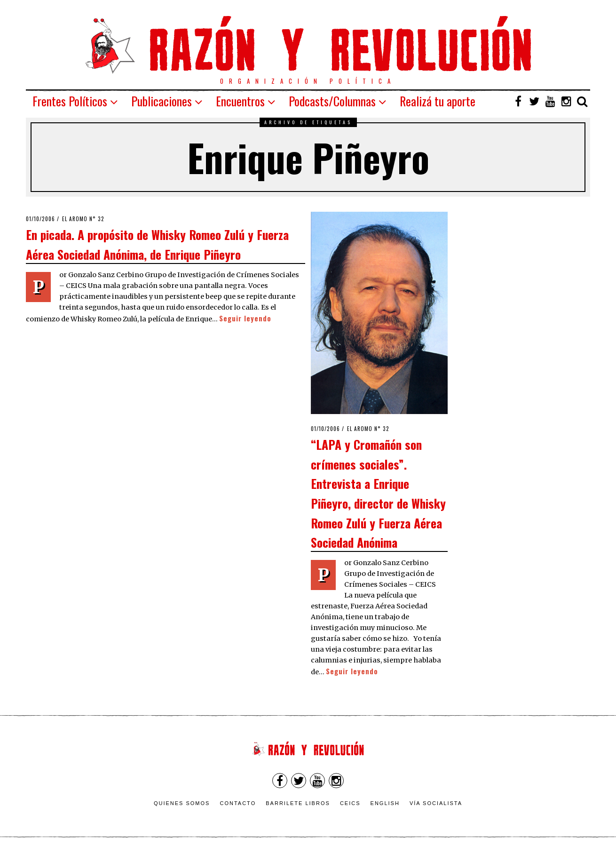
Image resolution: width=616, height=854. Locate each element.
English (385, 803)
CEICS (350, 803)
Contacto (238, 803)
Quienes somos (182, 803)
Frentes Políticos (70, 101)
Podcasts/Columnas (332, 101)
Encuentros (240, 101)
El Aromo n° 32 (83, 219)
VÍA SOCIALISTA (436, 803)
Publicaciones (162, 101)
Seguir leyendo (245, 318)
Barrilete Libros (298, 803)
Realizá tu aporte (438, 101)
